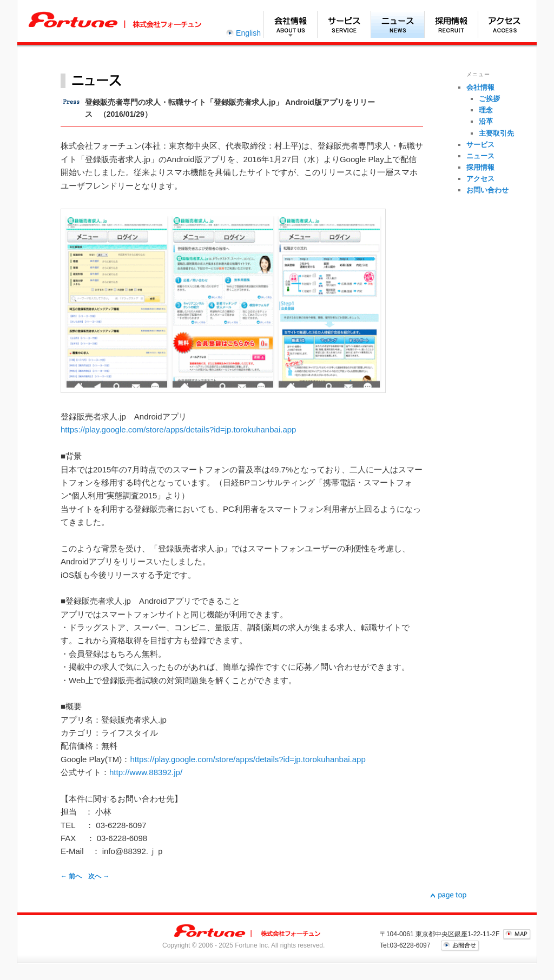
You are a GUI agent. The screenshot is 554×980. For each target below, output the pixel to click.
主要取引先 (496, 133)
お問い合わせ (487, 190)
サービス (344, 24)
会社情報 (290, 24)
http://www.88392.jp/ (146, 772)
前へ (71, 876)
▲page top (449, 896)
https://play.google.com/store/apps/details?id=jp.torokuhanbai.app (178, 429)
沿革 (486, 121)
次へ (99, 876)
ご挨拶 (489, 99)
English (248, 33)
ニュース (397, 24)
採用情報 (451, 24)
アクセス (504, 24)
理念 (486, 110)
